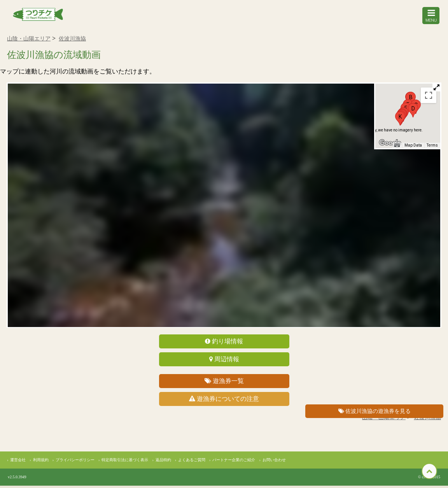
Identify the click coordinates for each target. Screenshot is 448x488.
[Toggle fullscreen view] (429, 97)
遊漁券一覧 (224, 383)
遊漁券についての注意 (224, 401)
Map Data (413, 148)
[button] (413, 112)
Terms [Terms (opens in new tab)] (432, 148)
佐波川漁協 (72, 41)
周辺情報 (224, 361)
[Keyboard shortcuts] (397, 148)
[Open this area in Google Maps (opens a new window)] (390, 145)
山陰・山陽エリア (29, 41)
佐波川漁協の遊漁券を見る (375, 411)
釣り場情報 (224, 344)
